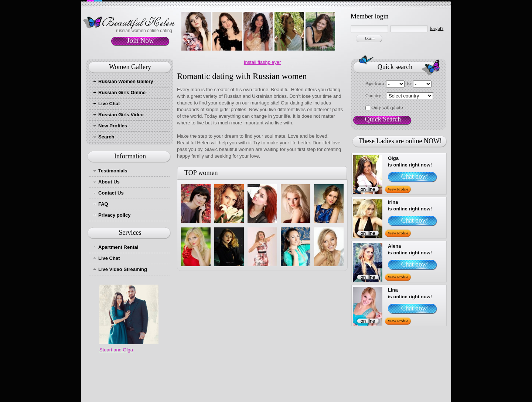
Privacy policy (114, 215)
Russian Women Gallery (126, 81)
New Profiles (113, 126)
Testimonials (113, 171)
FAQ (103, 204)
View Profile (398, 189)
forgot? (436, 28)
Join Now (140, 40)
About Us (109, 182)
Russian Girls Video (121, 115)
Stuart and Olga (116, 350)
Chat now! (415, 176)
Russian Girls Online (122, 92)
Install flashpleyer (262, 62)
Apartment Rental (118, 247)
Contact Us (111, 193)
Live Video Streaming (123, 269)
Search (106, 137)
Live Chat (109, 104)
